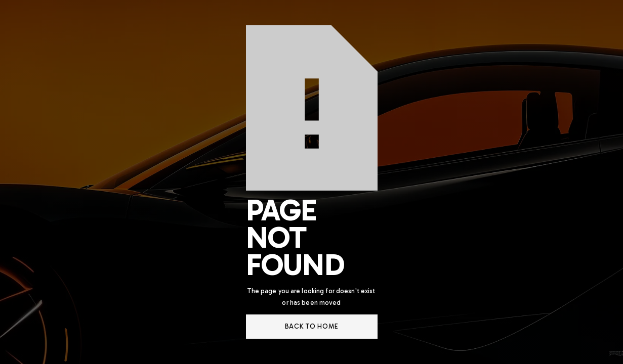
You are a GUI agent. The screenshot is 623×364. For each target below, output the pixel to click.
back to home (312, 326)
